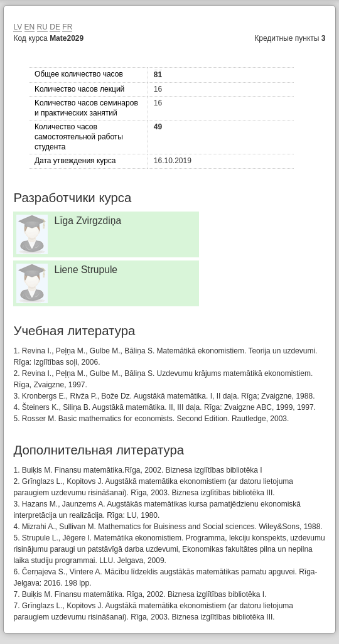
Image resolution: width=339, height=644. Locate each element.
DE (55, 27)
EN (30, 27)
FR (67, 27)
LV (18, 27)
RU (42, 27)
